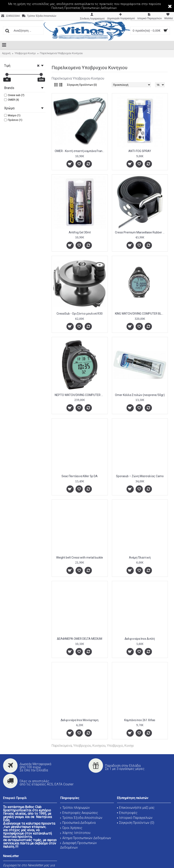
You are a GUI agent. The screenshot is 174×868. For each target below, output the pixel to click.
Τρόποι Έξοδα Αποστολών (81, 818)
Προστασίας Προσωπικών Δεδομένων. (91, 8)
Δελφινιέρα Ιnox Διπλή (140, 639)
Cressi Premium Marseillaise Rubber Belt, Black (141, 232)
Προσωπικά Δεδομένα (78, 823)
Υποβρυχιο (115, 746)
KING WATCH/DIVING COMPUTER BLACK (141, 314)
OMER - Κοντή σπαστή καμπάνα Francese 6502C (80, 151)
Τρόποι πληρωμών (75, 808)
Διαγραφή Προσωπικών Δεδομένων (78, 845)
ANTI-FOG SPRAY (140, 151)
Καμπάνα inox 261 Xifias (140, 720)
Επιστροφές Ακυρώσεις (79, 813)
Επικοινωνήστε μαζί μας (136, 808)
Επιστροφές (127, 813)
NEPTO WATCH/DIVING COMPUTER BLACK (80, 395)
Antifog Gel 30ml (80, 232)
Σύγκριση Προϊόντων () (136, 823)
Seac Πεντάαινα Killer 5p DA (80, 476)
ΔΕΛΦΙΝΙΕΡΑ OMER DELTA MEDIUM (80, 639)
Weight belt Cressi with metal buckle (80, 558)
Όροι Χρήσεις (71, 828)
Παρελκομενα (62, 746)
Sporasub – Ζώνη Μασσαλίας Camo (140, 476)
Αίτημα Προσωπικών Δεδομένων (86, 838)
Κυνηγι (129, 746)
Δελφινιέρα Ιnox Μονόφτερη (80, 720)
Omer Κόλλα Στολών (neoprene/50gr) (140, 395)
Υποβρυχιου (82, 746)
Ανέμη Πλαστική (140, 558)
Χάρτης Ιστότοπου (75, 833)
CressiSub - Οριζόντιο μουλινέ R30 (80, 314)
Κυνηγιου (99, 746)
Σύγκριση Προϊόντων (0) (82, 85)
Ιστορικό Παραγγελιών (135, 818)
